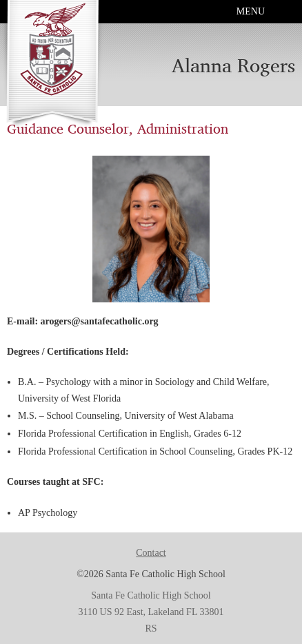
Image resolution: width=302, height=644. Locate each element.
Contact (151, 553)
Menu (251, 11)
